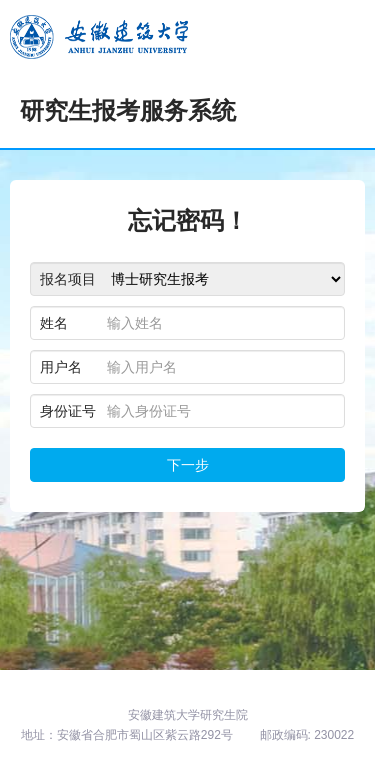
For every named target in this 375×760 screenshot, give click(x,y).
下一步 (188, 465)
